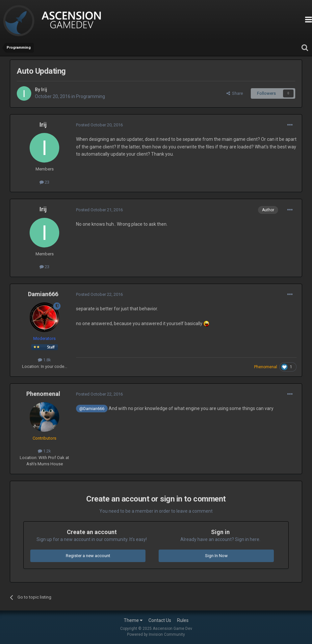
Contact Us (160, 620)
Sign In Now (216, 556)
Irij (44, 90)
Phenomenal (43, 394)
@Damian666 (92, 409)
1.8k (44, 360)
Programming (91, 96)
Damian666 (43, 294)
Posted (99, 125)
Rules (183, 620)
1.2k (44, 451)
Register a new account (88, 556)
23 (44, 182)
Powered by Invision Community (156, 634)
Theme (133, 620)
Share (235, 93)
